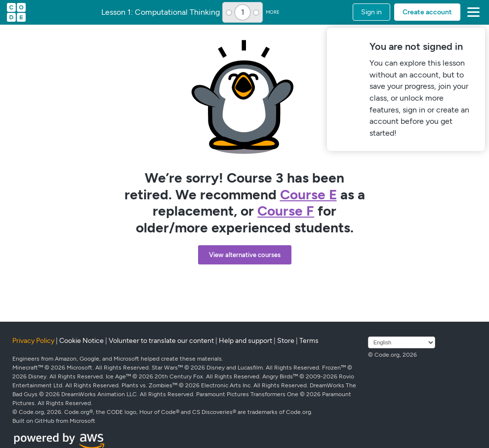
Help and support (245, 341)
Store (286, 341)
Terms (309, 341)
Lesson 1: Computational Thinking (161, 12)
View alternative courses (245, 255)
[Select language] (402, 342)
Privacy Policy (33, 341)
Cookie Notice (81, 341)
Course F (286, 211)
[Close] (476, 37)
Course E (308, 194)
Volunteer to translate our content (161, 341)
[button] (471, 12)
